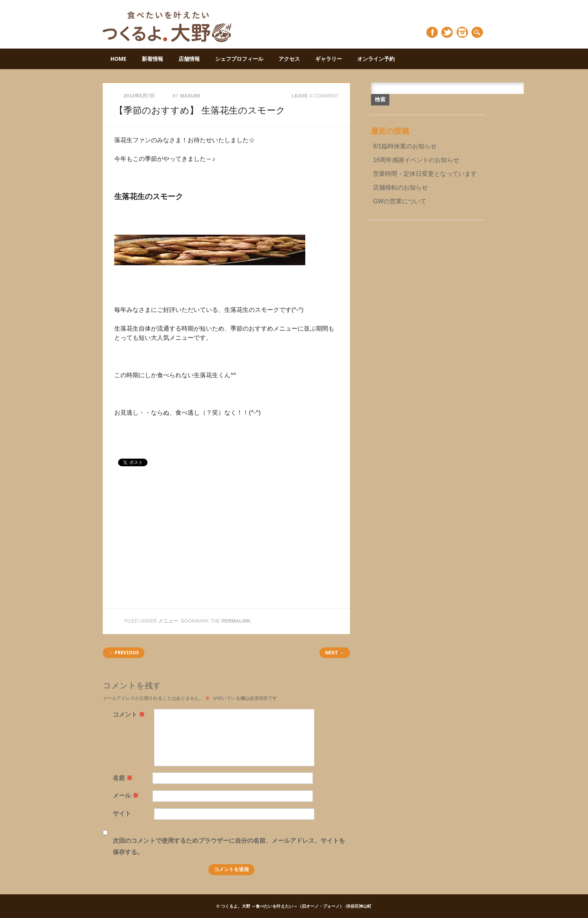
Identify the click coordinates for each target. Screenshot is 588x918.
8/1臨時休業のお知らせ (405, 146)
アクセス (289, 59)
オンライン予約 (376, 59)
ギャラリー (329, 59)
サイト (122, 813)
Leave (315, 96)
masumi (190, 96)
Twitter (447, 32)
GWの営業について (400, 201)
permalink (236, 621)
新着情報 (152, 59)
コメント (130, 714)
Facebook (432, 32)
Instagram (462, 32)
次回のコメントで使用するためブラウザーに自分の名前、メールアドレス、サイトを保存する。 (229, 846)
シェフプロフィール (239, 59)
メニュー (168, 621)
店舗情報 (189, 59)
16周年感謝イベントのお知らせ (416, 160)
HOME (118, 59)
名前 (124, 778)
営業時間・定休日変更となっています (425, 174)
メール (127, 796)
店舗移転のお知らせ (400, 187)
